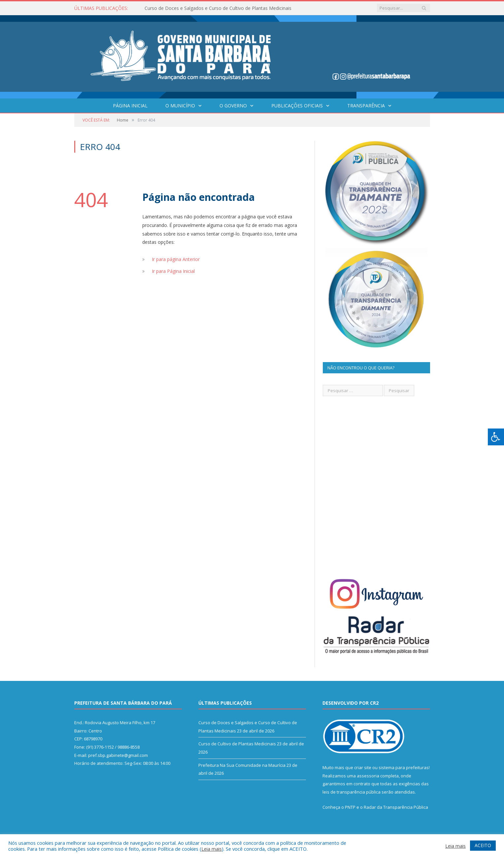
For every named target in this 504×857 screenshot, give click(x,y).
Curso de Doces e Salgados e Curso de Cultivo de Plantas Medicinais (218, 8)
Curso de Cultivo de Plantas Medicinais (237, 744)
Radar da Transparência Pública (396, 807)
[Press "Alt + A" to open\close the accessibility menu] (496, 437)
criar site (363, 767)
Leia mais (212, 849)
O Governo (233, 106)
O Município (180, 106)
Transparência (366, 106)
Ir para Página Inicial (173, 271)
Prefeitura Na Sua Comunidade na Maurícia (242, 765)
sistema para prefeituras (404, 767)
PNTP (350, 807)
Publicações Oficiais (297, 106)
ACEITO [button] (483, 845)
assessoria (368, 776)
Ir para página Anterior (176, 259)
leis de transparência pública (352, 792)
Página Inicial (130, 106)
